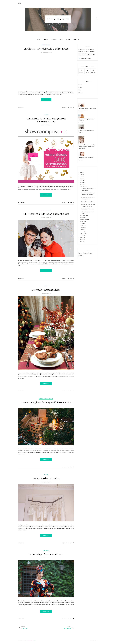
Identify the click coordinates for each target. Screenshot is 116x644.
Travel (61, 39)
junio (82, 226)
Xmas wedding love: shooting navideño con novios (46, 402)
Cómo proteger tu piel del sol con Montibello (87, 120)
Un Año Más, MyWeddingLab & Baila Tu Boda (46, 49)
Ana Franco (46, 550)
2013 (81, 240)
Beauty (69, 39)
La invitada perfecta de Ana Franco (46, 554)
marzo (83, 232)
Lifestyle (80, 93)
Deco (46, 286)
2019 (81, 176)
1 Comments (21, 467)
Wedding (76, 39)
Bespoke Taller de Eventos (46, 399)
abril (82, 230)
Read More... (46, 100)
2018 (81, 178)
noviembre (84, 215)
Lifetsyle (54, 39)
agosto (83, 221)
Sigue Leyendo (46, 195)
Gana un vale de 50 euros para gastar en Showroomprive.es (46, 120)
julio (82, 224)
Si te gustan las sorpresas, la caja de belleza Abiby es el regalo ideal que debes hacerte (87, 146)
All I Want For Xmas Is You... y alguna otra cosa (46, 214)
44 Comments (22, 202)
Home (39, 39)
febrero (83, 234)
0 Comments (21, 107)
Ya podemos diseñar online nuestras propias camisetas (87, 109)
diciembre (84, 186)
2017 (81, 180)
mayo (83, 228)
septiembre (84, 219)
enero (83, 236)
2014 (81, 238)
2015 (81, 184)
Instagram (93, 71)
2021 (81, 172)
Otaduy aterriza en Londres (46, 478)
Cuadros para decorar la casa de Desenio (86, 131)
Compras (46, 115)
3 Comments (21, 278)
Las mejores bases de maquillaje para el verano (86, 158)
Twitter (87, 71)
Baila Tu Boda (46, 45)
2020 (81, 174)
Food (80, 90)
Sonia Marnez (32, 641)
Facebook (81, 71)
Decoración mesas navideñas (46, 290)
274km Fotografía (46, 210)
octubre (83, 217)
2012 (81, 242)
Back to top (94, 641)
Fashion (46, 39)
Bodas (46, 474)
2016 (81, 182)
